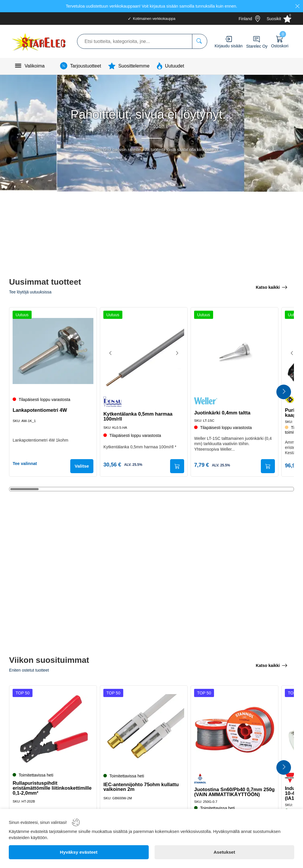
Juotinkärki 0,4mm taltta (223, 412)
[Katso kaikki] (272, 286)
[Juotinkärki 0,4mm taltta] (234, 350)
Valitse (81, 466)
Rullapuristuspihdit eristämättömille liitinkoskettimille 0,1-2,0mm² (47, 787)
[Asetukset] (225, 852)
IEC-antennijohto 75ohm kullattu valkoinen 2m (142, 786)
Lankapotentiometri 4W (41, 413)
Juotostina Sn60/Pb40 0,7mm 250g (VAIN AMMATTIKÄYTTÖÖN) (234, 791)
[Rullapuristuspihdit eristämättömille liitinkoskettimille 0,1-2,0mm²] (53, 728)
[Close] (297, 6)
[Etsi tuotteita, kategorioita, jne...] (200, 41)
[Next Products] (284, 392)
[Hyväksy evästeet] (79, 852)
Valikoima (35, 66)
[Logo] (39, 41)
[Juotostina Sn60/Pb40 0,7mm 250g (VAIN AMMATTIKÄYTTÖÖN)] (234, 728)
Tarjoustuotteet (86, 66)
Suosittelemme (134, 66)
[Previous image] (112, 352)
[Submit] (176, 466)
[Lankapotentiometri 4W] (53, 350)
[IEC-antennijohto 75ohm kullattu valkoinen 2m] (144, 728)
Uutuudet (175, 66)
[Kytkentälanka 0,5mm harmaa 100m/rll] (144, 350)
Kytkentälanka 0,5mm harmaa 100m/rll (139, 415)
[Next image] (176, 352)
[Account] (228, 39)
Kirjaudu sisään (229, 46)
